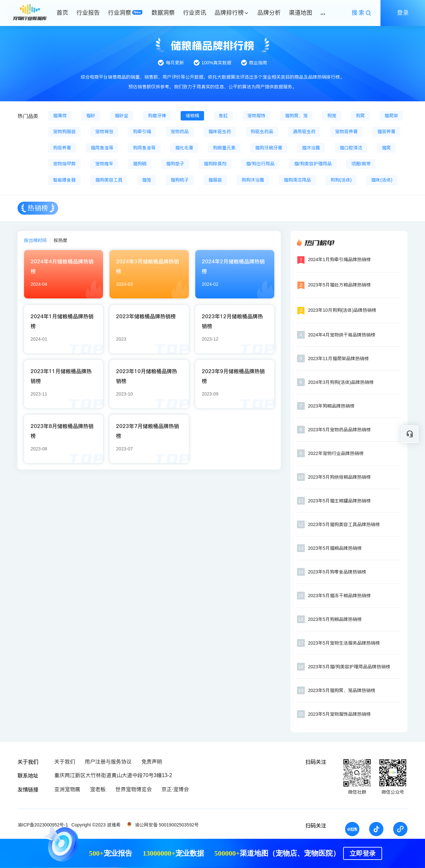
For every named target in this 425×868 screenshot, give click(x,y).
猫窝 (386, 148)
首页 (62, 13)
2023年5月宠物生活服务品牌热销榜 (344, 643)
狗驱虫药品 (262, 132)
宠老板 (98, 789)
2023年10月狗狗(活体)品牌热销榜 (342, 310)
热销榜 (38, 208)
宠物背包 (104, 132)
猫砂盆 (122, 116)
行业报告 (88, 13)
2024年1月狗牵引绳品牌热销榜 (339, 259)
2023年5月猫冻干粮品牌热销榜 (339, 596)
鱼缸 (223, 116)
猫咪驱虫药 (220, 132)
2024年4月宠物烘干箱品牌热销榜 (342, 335)
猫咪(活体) (382, 180)
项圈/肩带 (361, 164)
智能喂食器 (64, 180)
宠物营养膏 (346, 132)
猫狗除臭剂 (215, 164)
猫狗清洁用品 (297, 180)
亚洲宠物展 (67, 789)
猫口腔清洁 (351, 148)
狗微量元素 (224, 148)
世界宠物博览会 (134, 789)
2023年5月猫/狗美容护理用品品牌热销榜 (349, 667)
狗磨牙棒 (157, 116)
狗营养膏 (62, 148)
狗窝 (360, 116)
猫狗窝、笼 (296, 116)
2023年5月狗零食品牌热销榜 (337, 572)
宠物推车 (104, 164)
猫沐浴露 (311, 148)
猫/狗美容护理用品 (313, 164)
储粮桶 (192, 116)
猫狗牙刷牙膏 (269, 148)
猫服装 (215, 180)
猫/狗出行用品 (260, 164)
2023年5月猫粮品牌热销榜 (335, 548)
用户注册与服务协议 (108, 762)
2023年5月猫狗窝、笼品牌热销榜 (342, 690)
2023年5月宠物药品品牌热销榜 (339, 430)
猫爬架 (391, 116)
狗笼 (332, 116)
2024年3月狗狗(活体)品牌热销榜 (341, 382)
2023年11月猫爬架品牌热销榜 (338, 359)
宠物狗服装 (64, 132)
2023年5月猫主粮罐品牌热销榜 (339, 501)
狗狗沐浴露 (253, 180)
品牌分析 (269, 13)
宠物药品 (180, 132)
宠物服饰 (256, 116)
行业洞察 (120, 13)
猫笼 (147, 180)
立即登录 (363, 853)
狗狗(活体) (341, 180)
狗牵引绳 (142, 132)
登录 (403, 13)
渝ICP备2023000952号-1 (43, 825)
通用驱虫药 (304, 132)
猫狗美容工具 (109, 180)
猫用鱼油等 (102, 148)
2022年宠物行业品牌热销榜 (336, 453)
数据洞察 (163, 13)
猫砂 (91, 116)
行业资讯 (195, 13)
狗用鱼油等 (144, 148)
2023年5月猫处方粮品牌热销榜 (339, 285)
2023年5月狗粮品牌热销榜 (335, 619)
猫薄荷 (60, 116)
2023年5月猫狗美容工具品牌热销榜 (344, 524)
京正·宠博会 (175, 789)
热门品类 (28, 116)
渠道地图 (301, 13)
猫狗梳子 (180, 180)
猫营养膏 (386, 132)
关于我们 (65, 762)
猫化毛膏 (184, 148)
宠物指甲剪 (64, 164)
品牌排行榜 (229, 13)
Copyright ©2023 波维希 (96, 825)
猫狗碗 (140, 164)
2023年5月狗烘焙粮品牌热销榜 (339, 477)
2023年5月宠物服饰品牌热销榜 (339, 714)
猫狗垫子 (175, 164)
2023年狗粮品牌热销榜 (331, 406)
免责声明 (152, 762)
